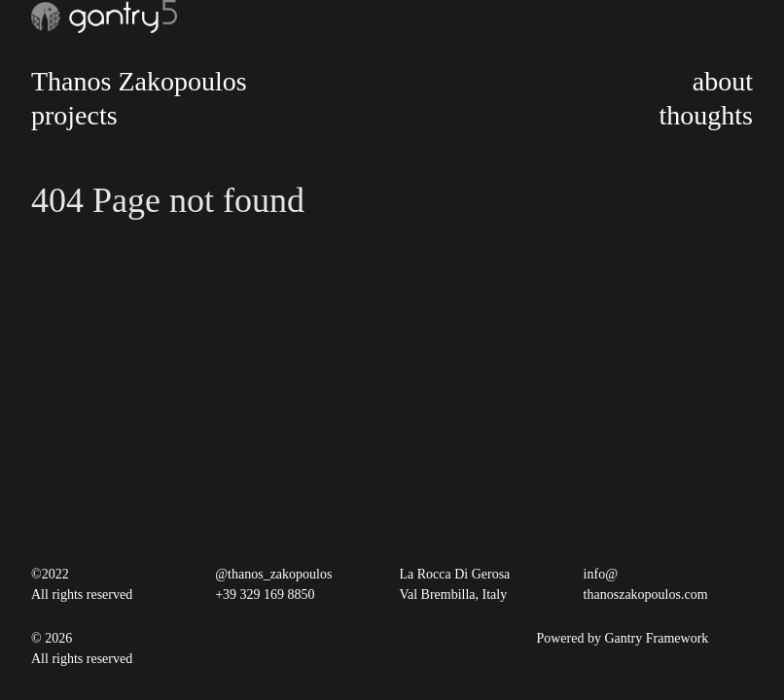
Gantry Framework (656, 638)
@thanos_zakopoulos (273, 574)
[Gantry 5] (104, 17)
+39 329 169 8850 (265, 595)
